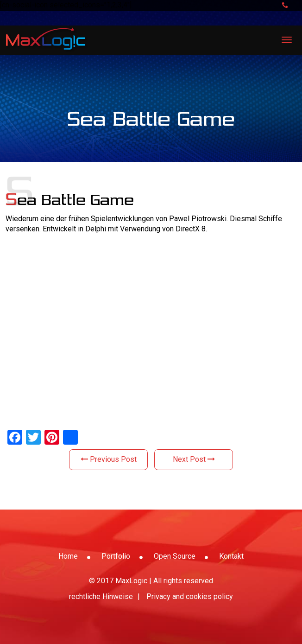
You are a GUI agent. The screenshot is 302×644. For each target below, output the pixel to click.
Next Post (194, 459)
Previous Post (109, 459)
